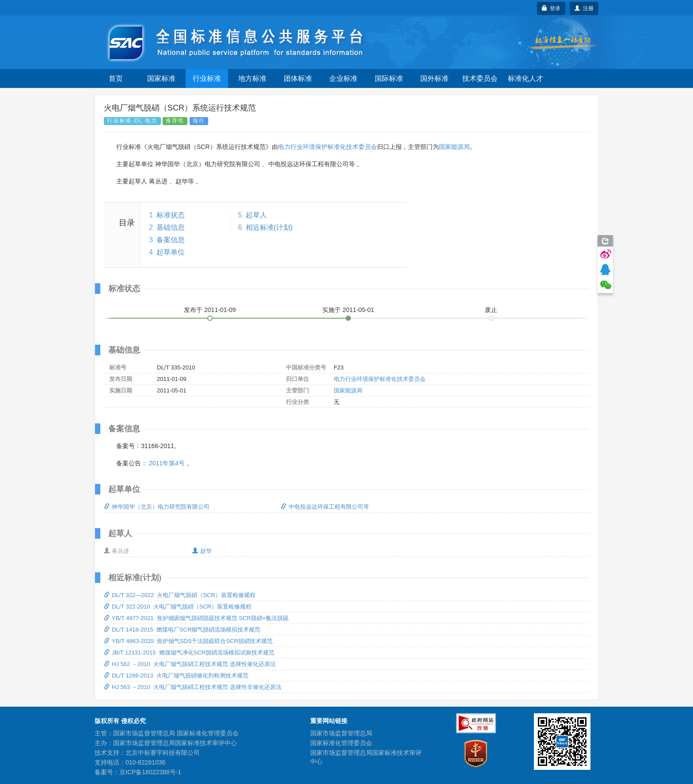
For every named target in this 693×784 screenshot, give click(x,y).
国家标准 (161, 78)
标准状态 (171, 215)
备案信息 (171, 240)
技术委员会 (480, 78)
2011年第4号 (167, 463)
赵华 (202, 551)
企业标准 (343, 78)
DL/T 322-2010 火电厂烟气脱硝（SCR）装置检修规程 (178, 607)
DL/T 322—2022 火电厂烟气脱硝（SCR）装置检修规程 (180, 595)
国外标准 (434, 78)
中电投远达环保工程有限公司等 (325, 507)
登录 (551, 8)
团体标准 (298, 78)
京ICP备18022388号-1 (150, 772)
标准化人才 (525, 78)
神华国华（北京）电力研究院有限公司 (157, 507)
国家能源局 (454, 147)
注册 (584, 8)
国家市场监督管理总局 (341, 733)
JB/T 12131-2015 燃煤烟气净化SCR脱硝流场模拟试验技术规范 (189, 653)
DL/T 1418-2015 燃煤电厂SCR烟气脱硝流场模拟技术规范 (182, 630)
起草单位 (171, 252)
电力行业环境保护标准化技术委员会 (327, 147)
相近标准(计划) (269, 227)
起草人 (256, 215)
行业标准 (207, 78)
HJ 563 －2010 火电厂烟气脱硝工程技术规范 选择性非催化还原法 (193, 687)
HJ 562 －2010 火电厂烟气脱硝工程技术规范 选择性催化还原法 (190, 664)
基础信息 (171, 227)
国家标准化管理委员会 (341, 743)
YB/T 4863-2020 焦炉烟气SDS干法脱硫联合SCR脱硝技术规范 (188, 641)
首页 (116, 78)
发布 (210, 310)
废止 (491, 310)
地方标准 (252, 78)
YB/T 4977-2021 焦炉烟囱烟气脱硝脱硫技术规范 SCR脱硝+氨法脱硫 (196, 618)
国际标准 (389, 78)
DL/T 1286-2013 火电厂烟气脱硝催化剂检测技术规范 (176, 676)
